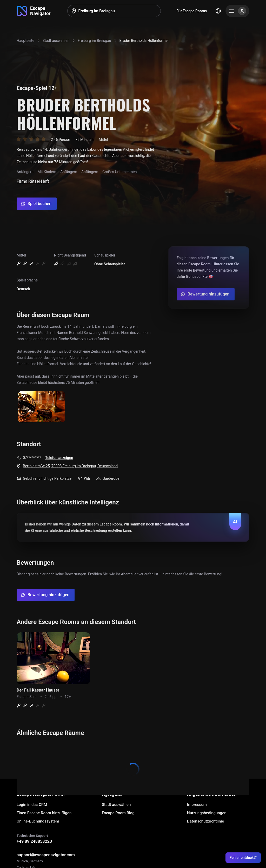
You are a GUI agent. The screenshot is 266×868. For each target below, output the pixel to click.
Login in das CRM (32, 805)
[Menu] (237, 11)
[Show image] (42, 407)
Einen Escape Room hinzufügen (44, 813)
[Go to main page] (34, 11)
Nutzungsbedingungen (207, 813)
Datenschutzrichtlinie (205, 821)
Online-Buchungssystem (38, 821)
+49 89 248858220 (34, 841)
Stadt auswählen (116, 805)
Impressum (197, 805)
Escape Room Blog (118, 813)
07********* (32, 458)
